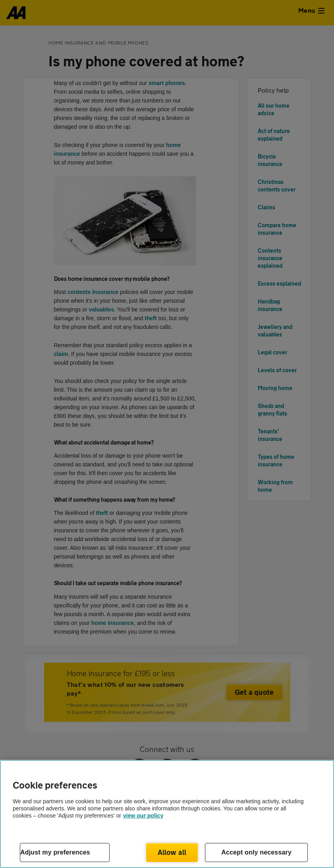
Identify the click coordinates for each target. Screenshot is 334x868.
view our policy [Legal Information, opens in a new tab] (143, 816)
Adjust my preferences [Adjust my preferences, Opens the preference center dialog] (55, 852)
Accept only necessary (256, 852)
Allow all (172, 852)
